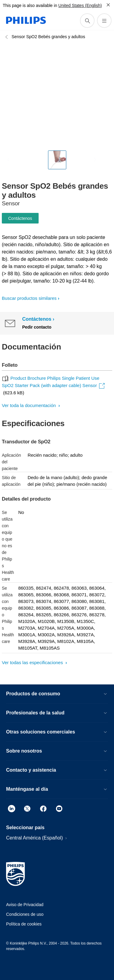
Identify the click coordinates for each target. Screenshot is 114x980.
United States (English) (80, 5)
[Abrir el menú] (104, 21)
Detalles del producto (26, 499)
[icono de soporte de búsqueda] (87, 21)
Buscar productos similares (29, 298)
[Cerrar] (108, 5)
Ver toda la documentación (29, 405)
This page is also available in (30, 5)
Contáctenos (20, 218)
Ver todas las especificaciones (33, 662)
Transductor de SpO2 (26, 442)
